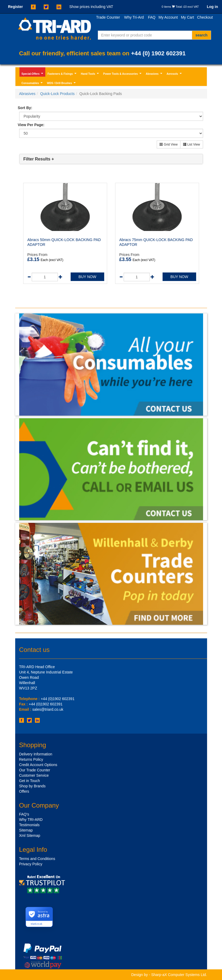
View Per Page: (31, 125)
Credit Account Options (38, 765)
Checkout (205, 17)
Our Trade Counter (35, 770)
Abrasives (155, 75)
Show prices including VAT (91, 7)
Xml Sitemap (30, 836)
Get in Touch (30, 781)
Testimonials (29, 825)
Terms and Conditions (37, 859)
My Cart (187, 17)
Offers (24, 791)
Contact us (35, 650)
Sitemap (26, 830)
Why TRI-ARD (31, 820)
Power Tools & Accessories (123, 75)
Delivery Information (36, 754)
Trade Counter (108, 17)
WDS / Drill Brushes (62, 84)
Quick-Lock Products (57, 94)
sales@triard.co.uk (48, 709)
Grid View (169, 144)
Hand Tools (90, 75)
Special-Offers (33, 75)
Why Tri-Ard (134, 17)
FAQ (152, 17)
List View (191, 144)
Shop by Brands (33, 786)
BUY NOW (88, 277)
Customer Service (34, 775)
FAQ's (24, 814)
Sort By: (25, 108)
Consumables (33, 84)
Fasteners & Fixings (62, 75)
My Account (168, 17)
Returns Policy (31, 759)
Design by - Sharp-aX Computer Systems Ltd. (169, 975)
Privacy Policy (31, 864)
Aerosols (175, 75)
